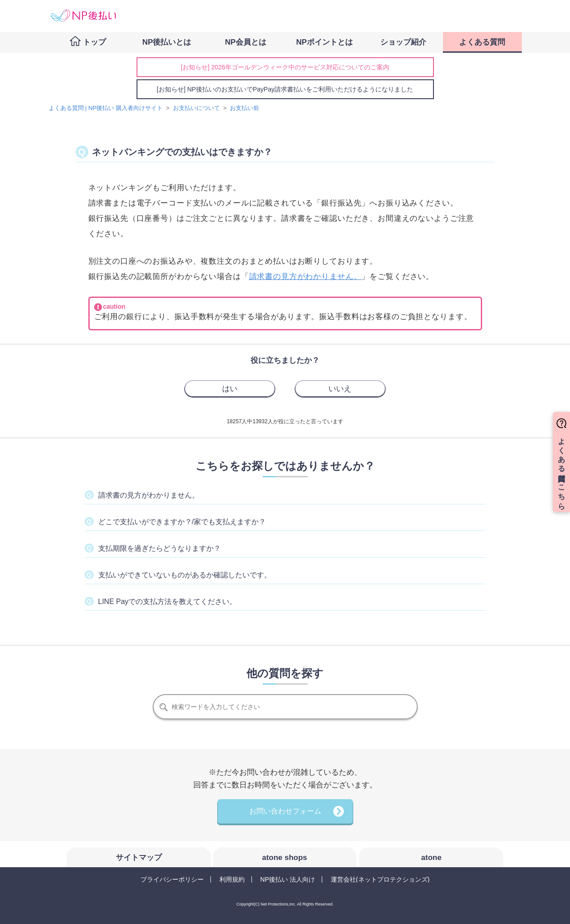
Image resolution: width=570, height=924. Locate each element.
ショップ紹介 (403, 42)
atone (431, 858)
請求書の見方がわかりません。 (306, 277)
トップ (94, 42)
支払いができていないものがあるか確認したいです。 (185, 575)
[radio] (230, 389)
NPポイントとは (324, 42)
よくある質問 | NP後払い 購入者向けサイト (106, 108)
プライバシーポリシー (172, 879)
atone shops (284, 858)
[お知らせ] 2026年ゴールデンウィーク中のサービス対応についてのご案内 (285, 67)
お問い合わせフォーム (285, 811)
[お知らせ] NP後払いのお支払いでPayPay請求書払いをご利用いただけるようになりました (285, 89)
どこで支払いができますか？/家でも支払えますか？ (182, 522)
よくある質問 (482, 42)
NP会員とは (246, 42)
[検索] (285, 707)
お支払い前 (244, 108)
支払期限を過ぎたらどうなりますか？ (160, 548)
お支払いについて (196, 108)
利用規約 (232, 879)
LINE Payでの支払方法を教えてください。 (168, 602)
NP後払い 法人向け (288, 879)
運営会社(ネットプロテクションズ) (380, 879)
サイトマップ (139, 858)
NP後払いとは (167, 42)
